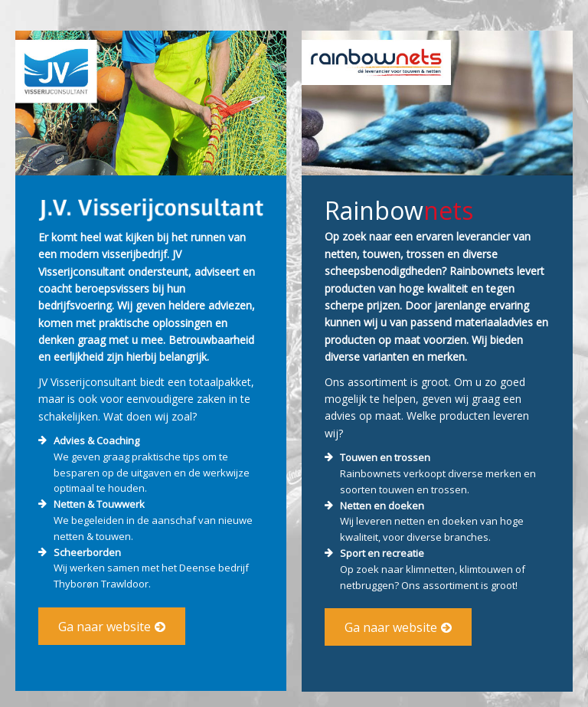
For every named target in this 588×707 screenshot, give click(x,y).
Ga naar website (105, 627)
